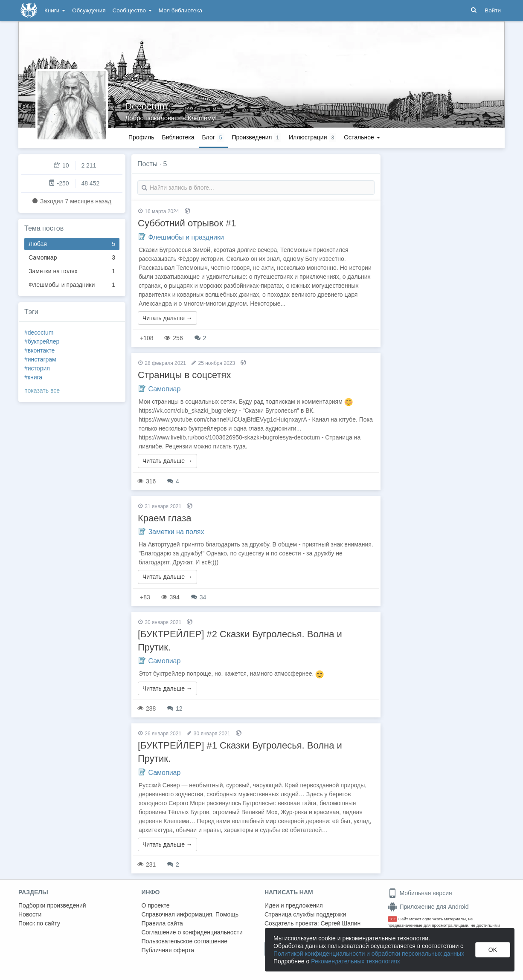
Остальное (362, 137)
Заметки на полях (72, 271)
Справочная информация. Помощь (190, 914)
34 (199, 597)
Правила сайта (162, 923)
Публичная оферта (168, 950)
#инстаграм (40, 359)
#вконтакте (39, 350)
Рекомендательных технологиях (356, 961)
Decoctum (146, 106)
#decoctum (39, 332)
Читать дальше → (167, 318)
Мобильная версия (420, 893)
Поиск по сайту (39, 923)
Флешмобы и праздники (72, 285)
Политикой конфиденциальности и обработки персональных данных (369, 954)
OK (493, 950)
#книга (33, 377)
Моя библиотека (180, 10)
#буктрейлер (42, 341)
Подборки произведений (52, 905)
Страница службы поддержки (305, 914)
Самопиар (72, 258)
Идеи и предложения (294, 905)
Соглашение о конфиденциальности (192, 932)
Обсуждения (89, 10)
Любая (72, 244)
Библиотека (178, 137)
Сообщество (132, 10)
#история (37, 368)
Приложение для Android (428, 907)
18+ (393, 919)
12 (175, 708)
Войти (493, 10)
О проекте (156, 905)
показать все (42, 390)
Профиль (141, 137)
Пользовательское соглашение (185, 941)
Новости (30, 914)
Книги (55, 10)
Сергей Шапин (340, 923)
